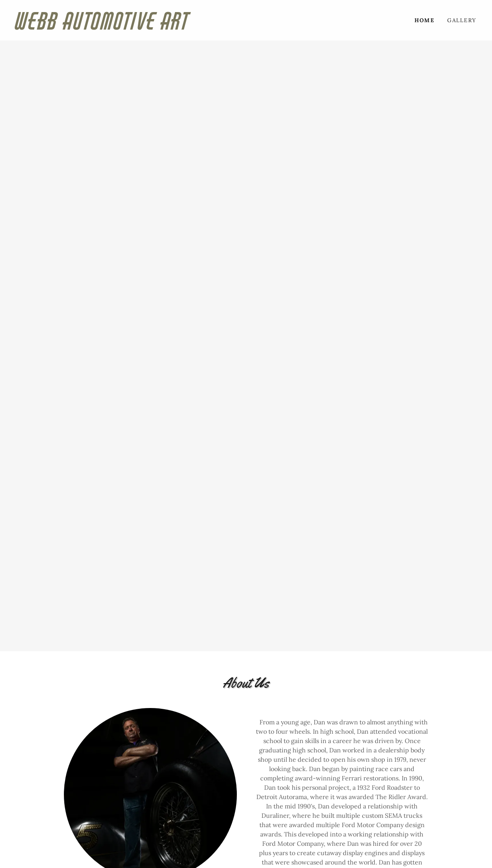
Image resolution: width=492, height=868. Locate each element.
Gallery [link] (462, 20)
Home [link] (425, 20)
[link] (131, 27)
